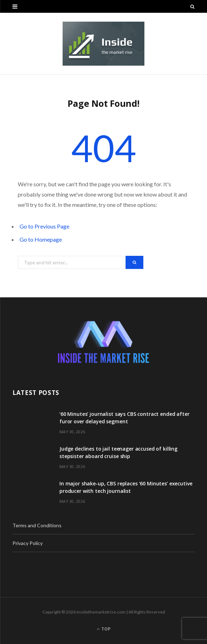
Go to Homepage (41, 239)
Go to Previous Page (44, 226)
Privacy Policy (28, 543)
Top (104, 629)
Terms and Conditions (37, 525)
